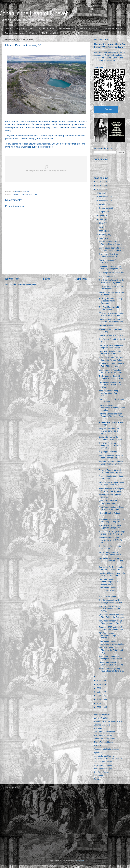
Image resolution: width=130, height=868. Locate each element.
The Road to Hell (50, 33)
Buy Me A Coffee (24, 28)
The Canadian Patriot (103, 735)
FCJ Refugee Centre (103, 762)
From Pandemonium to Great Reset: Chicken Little (111, 508)
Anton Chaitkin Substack (105, 739)
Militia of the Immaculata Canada (108, 721)
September (104, 208)
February (103, 235)
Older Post (81, 279)
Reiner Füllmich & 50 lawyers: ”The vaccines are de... (112, 490)
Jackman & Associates (104, 765)
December (104, 197)
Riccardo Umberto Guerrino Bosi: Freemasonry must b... (111, 464)
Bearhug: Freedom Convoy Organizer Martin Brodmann (110, 301)
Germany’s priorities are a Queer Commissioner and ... (111, 561)
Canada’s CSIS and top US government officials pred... (112, 628)
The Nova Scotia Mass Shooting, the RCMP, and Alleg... (111, 650)
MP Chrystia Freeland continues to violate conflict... (108, 590)
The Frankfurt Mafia (107, 596)
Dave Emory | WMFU (88, 28)
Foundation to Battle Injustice (106, 749)
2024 (99, 186)
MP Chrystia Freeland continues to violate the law (112, 643)
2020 (99, 680)
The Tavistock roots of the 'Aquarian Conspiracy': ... (111, 527)
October (103, 204)
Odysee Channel (46, 28)
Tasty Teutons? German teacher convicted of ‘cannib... (109, 431)
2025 (99, 182)
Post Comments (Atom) (27, 285)
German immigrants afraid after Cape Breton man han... (110, 385)
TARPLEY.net (100, 746)
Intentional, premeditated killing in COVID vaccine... (111, 657)
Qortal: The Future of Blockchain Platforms (109, 502)
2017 (99, 692)
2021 (99, 677)
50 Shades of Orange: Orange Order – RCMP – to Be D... (112, 533)
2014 (99, 703)
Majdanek (98, 728)
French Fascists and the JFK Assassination (111, 287)
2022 (99, 193)
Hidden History (66, 28)
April (101, 227)
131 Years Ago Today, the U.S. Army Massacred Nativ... (110, 609)
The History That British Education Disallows (109, 255)
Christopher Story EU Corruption (108, 261)
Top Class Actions (102, 772)
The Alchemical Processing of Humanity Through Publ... (112, 520)
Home (9, 28)
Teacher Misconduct (15, 33)
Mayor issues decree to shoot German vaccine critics (112, 249)
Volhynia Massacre (102, 725)
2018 (99, 688)
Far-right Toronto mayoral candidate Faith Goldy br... (111, 471)
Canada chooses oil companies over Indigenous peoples (112, 408)
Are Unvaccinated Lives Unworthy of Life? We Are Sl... (111, 540)
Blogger (80, 861)
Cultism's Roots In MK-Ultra (111, 335)
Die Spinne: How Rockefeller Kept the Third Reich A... (111, 347)
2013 (99, 707)
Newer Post (12, 279)
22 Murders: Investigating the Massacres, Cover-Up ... (111, 314)
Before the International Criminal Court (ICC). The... (112, 664)
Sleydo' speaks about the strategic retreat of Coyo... (111, 601)
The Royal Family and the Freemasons (110, 308)
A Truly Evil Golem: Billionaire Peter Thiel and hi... (112, 365)
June (102, 219)
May (101, 223)
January (103, 238)
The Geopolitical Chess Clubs (112, 272)
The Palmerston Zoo (113, 28)
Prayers (33, 33)
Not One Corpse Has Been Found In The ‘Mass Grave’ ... (112, 416)
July (101, 215)
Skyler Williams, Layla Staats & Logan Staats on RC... (111, 484)
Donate (108, 109)
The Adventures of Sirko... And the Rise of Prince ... (111, 243)
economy (33, 195)
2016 (99, 696)
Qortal (97, 779)
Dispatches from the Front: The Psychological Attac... (111, 267)
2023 (99, 189)
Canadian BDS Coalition (104, 732)
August (103, 212)
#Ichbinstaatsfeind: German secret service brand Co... (111, 457)
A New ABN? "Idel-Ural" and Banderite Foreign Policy (111, 359)
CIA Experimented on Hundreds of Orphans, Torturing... (109, 635)
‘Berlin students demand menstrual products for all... (112, 377)
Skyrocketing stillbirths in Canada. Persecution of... (111, 554)
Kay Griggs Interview (108, 452)
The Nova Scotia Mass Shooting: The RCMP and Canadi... (111, 446)
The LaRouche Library (104, 742)
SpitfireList (98, 752)
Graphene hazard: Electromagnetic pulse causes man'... (109, 582)
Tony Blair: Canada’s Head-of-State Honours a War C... (112, 622)
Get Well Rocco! (106, 325)
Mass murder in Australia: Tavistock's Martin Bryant (111, 371)
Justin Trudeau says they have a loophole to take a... (112, 670)
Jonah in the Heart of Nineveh (34, 13)
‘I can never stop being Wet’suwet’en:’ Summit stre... (110, 393)
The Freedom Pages (103, 769)
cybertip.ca (99, 776)
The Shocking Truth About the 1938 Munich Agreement (112, 281)
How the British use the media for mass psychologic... (112, 574)
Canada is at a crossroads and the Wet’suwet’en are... (112, 321)
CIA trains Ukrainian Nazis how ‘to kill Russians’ (110, 353)
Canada (24, 195)
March (102, 231)
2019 (99, 684)
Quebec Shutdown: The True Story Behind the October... (112, 616)
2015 (99, 700)
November (104, 200)
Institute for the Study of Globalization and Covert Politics (108, 757)
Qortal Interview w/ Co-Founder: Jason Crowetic (111, 438)
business (16, 195)
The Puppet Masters (108, 276)
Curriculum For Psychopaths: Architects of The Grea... (111, 568)
